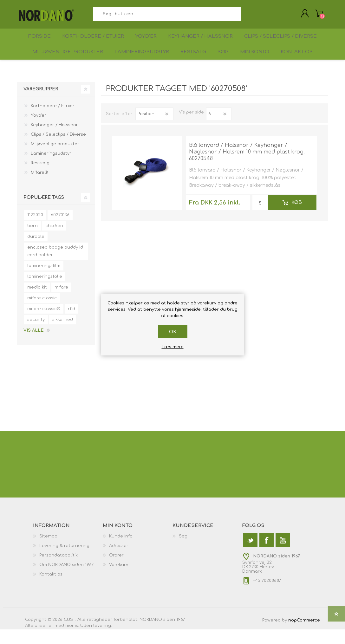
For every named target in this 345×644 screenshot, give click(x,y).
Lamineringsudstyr (136, 64)
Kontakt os (302, 64)
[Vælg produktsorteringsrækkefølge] (154, 128)
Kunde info (121, 551)
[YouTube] (283, 555)
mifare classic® (44, 323)
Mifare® (39, 187)
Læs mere (173, 347)
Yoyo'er (148, 43)
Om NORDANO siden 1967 (66, 579)
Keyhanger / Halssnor (204, 43)
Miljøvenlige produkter (61, 64)
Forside (38, 43)
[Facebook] (267, 555)
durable (36, 251)
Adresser (119, 560)
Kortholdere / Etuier (93, 43)
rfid (72, 323)
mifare (61, 302)
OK (173, 332)
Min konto (257, 64)
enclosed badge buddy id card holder (55, 266)
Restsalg (189, 64)
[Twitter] (250, 555)
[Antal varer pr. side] (219, 128)
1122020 (35, 230)
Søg (248, 16)
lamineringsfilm (44, 280)
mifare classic (42, 313)
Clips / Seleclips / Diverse (284, 43)
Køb (297, 217)
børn (33, 240)
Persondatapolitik (59, 570)
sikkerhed (63, 334)
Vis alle (33, 345)
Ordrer (116, 570)
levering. (103, 640)
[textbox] (167, 16)
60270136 (60, 230)
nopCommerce (304, 635)
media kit (37, 302)
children (54, 240)
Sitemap (48, 551)
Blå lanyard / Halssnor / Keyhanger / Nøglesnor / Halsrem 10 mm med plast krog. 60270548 (247, 166)
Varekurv (313, 16)
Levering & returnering (64, 560)
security (36, 334)
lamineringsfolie (45, 291)
